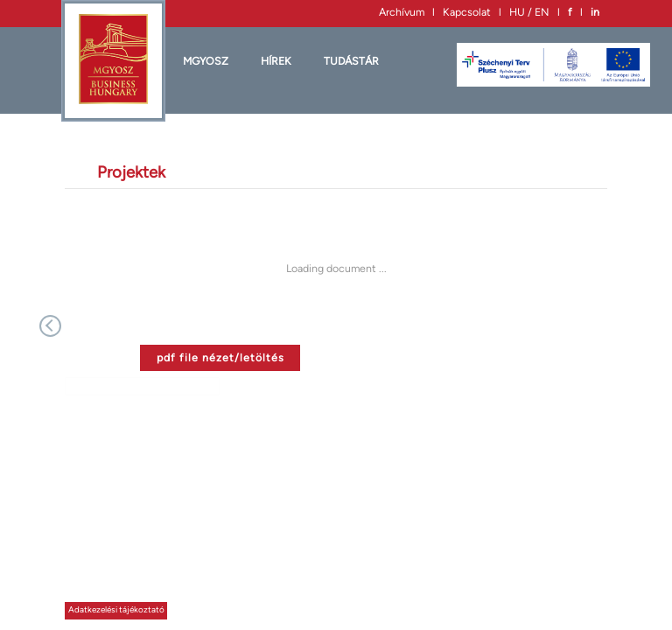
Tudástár (351, 61)
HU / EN (529, 12)
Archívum (402, 12)
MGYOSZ (206, 61)
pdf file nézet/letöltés (220, 357)
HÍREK (276, 61)
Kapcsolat (467, 12)
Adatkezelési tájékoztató (116, 609)
